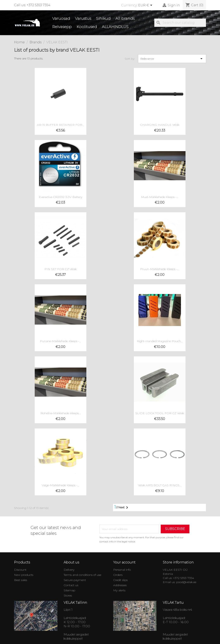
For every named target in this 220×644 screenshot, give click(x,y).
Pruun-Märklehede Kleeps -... (160, 269)
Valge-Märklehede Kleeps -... (60, 485)
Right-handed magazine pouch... (160, 341)
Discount (20, 570)
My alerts (119, 590)
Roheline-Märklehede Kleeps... (61, 413)
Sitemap (69, 590)
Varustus (83, 19)
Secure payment (75, 580)
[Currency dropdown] (146, 6)
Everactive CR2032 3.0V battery (61, 197)
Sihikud (103, 19)
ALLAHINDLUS (115, 27)
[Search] (180, 23)
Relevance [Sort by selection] (172, 59)
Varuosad (61, 19)
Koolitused (87, 27)
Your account (124, 562)
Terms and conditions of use (82, 575)
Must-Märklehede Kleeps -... (160, 197)
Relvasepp (62, 27)
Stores (68, 595)
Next (124, 508)
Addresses (120, 585)
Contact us (71, 585)
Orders (118, 575)
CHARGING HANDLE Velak (160, 125)
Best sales (21, 580)
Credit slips (120, 580)
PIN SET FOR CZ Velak (61, 269)
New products (24, 575)
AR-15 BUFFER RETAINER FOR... (61, 125)
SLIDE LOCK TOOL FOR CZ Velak (160, 413)
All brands (125, 19)
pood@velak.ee (186, 582)
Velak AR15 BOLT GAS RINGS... (160, 485)
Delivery (69, 570)
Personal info (122, 570)
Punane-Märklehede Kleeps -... (60, 341)
